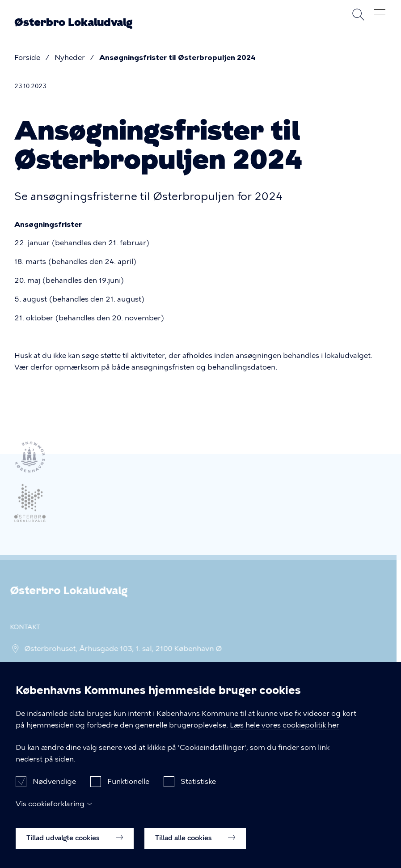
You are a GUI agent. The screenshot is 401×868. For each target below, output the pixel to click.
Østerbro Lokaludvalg (73, 22)
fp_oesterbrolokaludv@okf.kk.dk (78, 667)
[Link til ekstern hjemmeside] (30, 507)
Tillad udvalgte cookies (75, 849)
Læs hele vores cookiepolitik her (285, 736)
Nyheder (70, 57)
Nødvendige (54, 792)
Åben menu (380, 14)
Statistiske (198, 792)
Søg (358, 14)
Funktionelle (128, 792)
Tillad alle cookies (195, 849)
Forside (27, 57)
